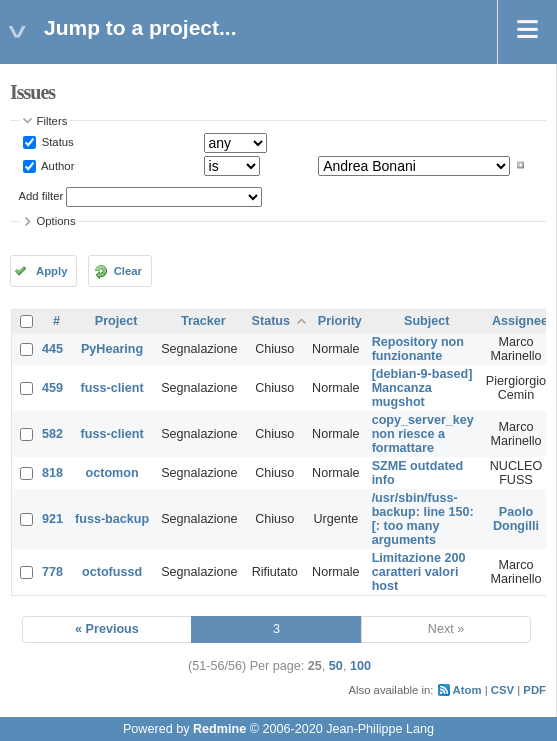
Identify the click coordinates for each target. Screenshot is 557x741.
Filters (52, 121)
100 (360, 666)
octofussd (112, 572)
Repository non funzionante (418, 349)
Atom (467, 690)
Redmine (219, 729)
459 (52, 388)
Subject (427, 321)
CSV (502, 690)
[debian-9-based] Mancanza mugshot (422, 388)
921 (52, 519)
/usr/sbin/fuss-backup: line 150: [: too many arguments (423, 519)
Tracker (203, 321)
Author (57, 165)
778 (52, 572)
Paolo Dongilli (516, 519)
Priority (340, 321)
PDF (534, 690)
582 (52, 434)
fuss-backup (112, 519)
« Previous (107, 629)
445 (52, 349)
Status (56, 142)
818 (52, 473)
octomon (112, 473)
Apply (51, 271)
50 (336, 666)
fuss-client (112, 388)
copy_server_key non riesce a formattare (423, 434)
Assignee (520, 321)
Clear (128, 271)
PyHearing (112, 349)
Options (56, 221)
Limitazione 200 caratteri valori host (419, 572)
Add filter (41, 196)
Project (116, 321)
